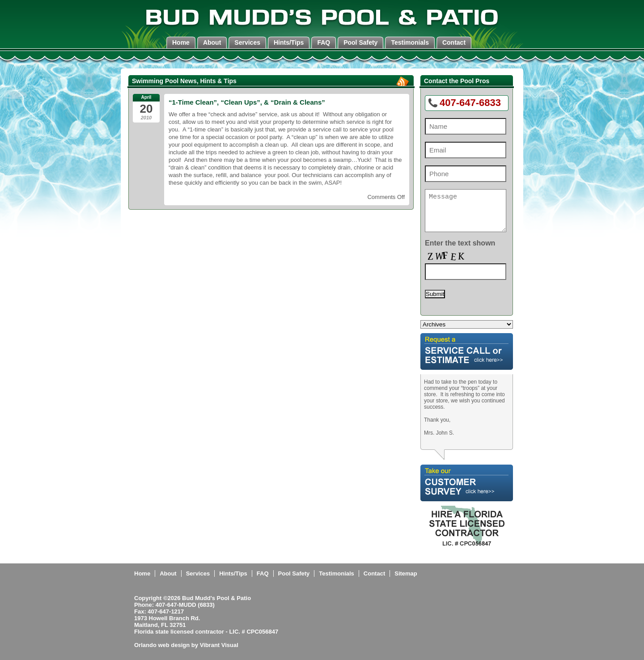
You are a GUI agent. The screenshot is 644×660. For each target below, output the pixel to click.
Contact (454, 42)
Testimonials (410, 42)
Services (247, 42)
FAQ (324, 42)
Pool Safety (360, 42)
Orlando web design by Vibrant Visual (186, 645)
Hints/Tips (289, 42)
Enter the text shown (460, 243)
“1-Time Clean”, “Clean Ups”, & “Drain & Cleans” (247, 102)
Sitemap (406, 573)
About (212, 42)
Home (181, 42)
